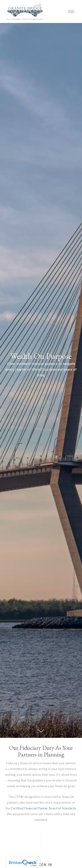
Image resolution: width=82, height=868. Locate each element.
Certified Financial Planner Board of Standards (43, 808)
